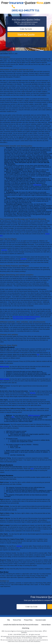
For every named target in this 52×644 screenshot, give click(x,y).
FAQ (8, 620)
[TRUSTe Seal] (26, 40)
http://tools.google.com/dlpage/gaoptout (24, 318)
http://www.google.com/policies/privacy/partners (26, 317)
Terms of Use (37, 185)
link (38, 354)
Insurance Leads (41, 620)
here (32, 469)
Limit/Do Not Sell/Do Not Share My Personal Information (21, 625)
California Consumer (34, 415)
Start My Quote (26, 35)
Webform (19, 546)
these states (38, 631)
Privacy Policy (28, 620)
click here (4, 250)
